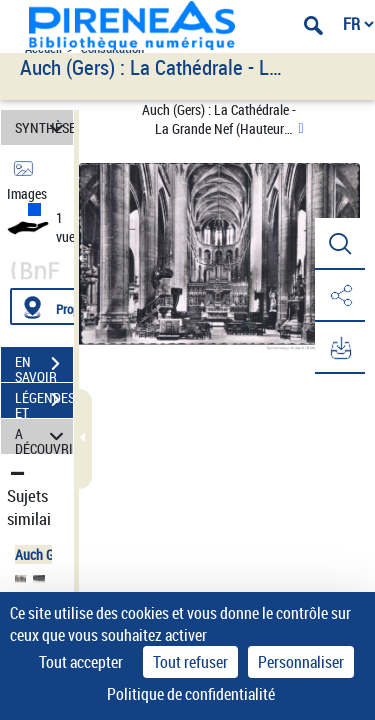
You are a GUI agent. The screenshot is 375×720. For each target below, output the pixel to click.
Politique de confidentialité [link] (191, 694)
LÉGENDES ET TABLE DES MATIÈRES (44, 402)
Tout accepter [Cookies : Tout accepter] (81, 662)
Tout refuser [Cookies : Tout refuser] (190, 662)
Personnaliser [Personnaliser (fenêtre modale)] (301, 662)
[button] (340, 244)
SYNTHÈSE (44, 127)
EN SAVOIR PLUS (44, 366)
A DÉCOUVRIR (44, 436)
